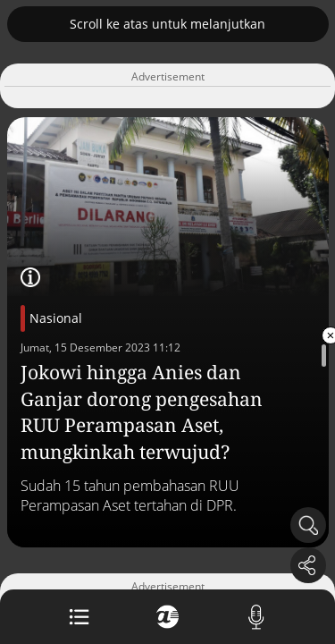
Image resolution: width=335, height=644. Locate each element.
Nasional (56, 318)
